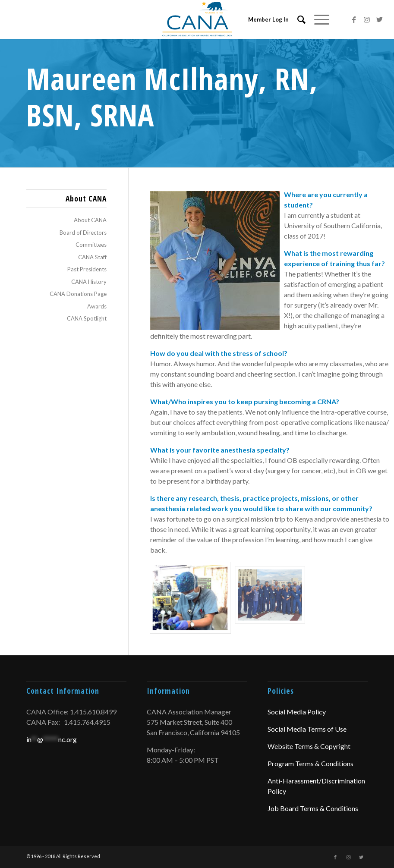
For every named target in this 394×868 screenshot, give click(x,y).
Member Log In (268, 19)
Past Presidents (87, 269)
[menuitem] (297, 19)
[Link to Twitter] (380, 19)
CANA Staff (92, 257)
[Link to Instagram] (367, 19)
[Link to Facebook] (354, 19)
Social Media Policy (297, 712)
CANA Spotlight (87, 318)
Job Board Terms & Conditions (313, 808)
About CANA (90, 220)
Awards (97, 306)
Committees (91, 245)
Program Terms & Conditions (310, 763)
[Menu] (317, 19)
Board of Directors (83, 233)
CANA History (89, 282)
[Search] (297, 19)
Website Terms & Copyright (309, 746)
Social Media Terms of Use (307, 729)
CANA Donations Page (78, 294)
